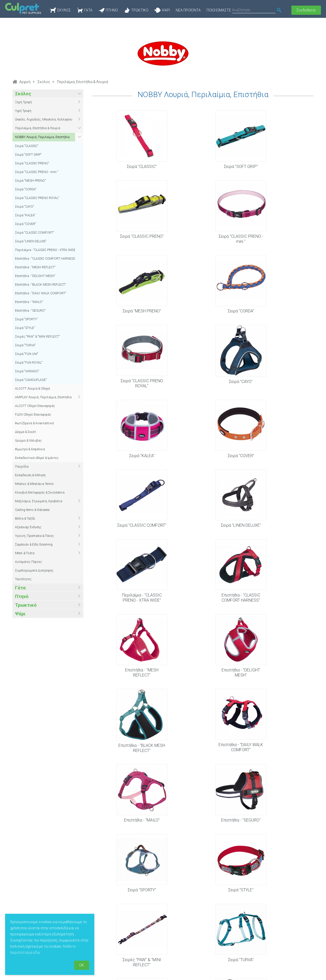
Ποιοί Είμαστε (219, 10)
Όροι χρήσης (128, 926)
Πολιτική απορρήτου (135, 934)
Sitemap (125, 942)
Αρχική (25, 82)
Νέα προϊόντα (188, 10)
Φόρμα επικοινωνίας (269, 926)
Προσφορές (195, 926)
